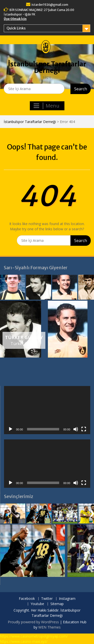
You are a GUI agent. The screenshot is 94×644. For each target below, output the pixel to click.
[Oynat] (11, 429)
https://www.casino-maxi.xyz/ (24, 641)
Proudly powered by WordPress (33, 622)
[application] (47, 410)
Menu (46, 106)
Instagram (67, 599)
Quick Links (16, 28)
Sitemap (57, 604)
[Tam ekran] (84, 429)
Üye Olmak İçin (15, 19)
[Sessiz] (76, 429)
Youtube (37, 604)
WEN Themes (50, 627)
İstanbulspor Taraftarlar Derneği (47, 67)
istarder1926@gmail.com (50, 5)
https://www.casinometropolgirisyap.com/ (34, 636)
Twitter (47, 599)
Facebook (27, 599)
